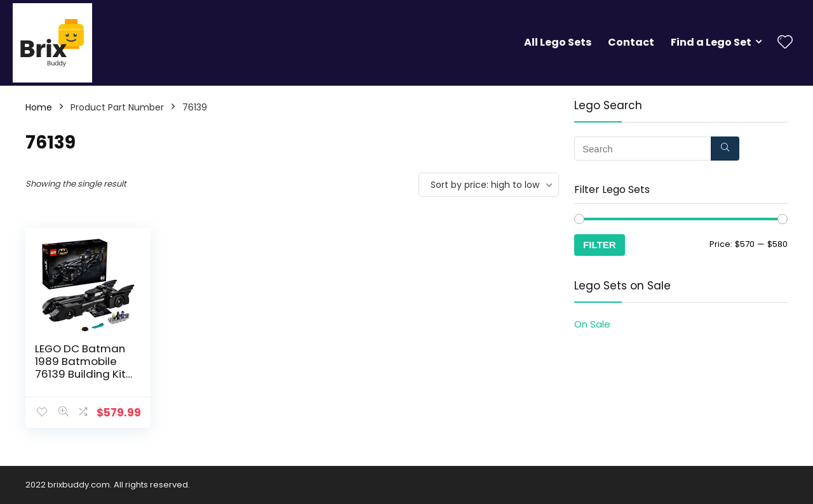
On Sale (592, 324)
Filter (600, 245)
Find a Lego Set (711, 42)
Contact (631, 42)
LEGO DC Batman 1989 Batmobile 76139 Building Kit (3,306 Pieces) (80, 368)
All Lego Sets (558, 42)
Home (39, 107)
